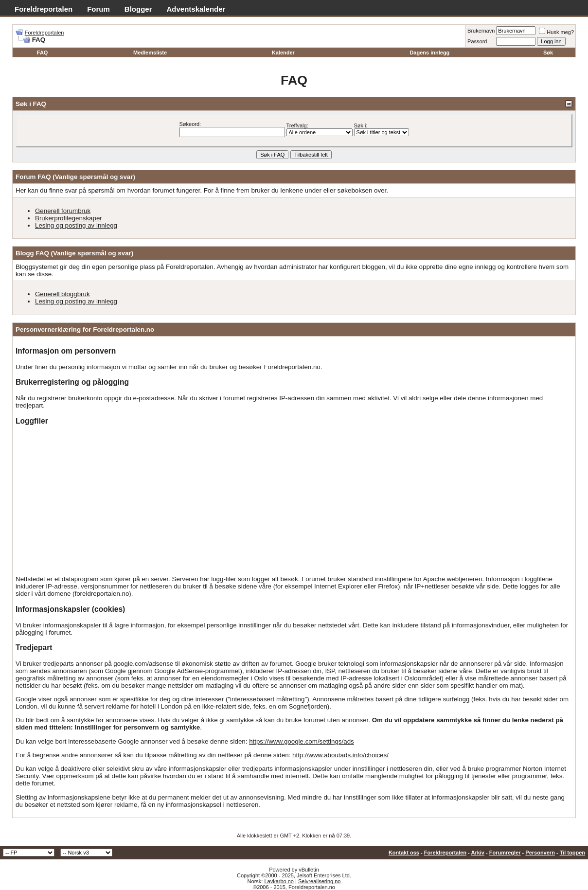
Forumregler (505, 853)
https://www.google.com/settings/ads (302, 741)
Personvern (540, 853)
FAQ (43, 53)
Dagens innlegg (429, 53)
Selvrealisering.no (319, 881)
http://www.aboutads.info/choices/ (340, 755)
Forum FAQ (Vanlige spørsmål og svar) (75, 177)
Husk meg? (556, 32)
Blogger (138, 9)
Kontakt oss (404, 853)
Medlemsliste (150, 53)
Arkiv (478, 853)
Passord (477, 41)
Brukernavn (481, 31)
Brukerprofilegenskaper (69, 218)
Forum (98, 9)
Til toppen (572, 853)
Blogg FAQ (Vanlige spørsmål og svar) (74, 253)
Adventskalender (196, 9)
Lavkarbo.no (279, 881)
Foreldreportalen (44, 9)
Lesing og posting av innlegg (76, 225)
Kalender (283, 53)
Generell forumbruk (63, 211)
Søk (548, 53)
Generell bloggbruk (62, 294)
